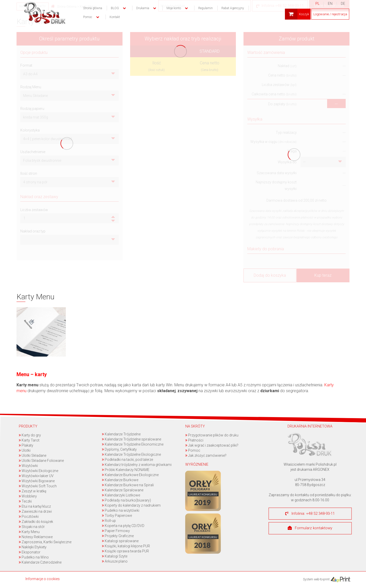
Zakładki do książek (36, 522)
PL (317, 4)
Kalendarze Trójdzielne (121, 434)
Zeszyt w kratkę (32, 491)
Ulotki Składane (32, 455)
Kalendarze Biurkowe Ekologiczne (130, 475)
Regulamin (205, 8)
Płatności (194, 440)
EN (330, 4)
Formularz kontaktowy (310, 528)
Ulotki (24, 450)
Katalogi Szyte (115, 556)
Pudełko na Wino (34, 557)
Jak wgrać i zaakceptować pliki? (212, 445)
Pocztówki (28, 517)
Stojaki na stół (31, 527)
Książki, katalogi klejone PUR (126, 546)
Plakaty (26, 445)
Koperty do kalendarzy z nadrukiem (131, 505)
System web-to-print (327, 579)
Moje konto (174, 8)
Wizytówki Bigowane (36, 481)
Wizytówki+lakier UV (36, 476)
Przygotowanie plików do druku (212, 435)
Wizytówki (28, 466)
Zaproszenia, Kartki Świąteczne (45, 542)
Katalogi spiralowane (120, 541)
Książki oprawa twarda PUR (125, 551)
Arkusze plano (115, 561)
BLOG (115, 8)
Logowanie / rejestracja (330, 14)
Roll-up (109, 521)
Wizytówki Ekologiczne (38, 471)
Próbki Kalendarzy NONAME (126, 470)
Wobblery (28, 496)
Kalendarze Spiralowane (123, 490)
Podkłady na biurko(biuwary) (126, 500)
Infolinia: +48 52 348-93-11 (310, 513)
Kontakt (115, 17)
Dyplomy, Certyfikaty (119, 449)
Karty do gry (30, 435)
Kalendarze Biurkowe (120, 480)
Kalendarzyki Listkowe (121, 495)
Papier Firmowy (116, 531)
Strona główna (93, 8)
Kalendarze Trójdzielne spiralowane (132, 439)
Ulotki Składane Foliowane (41, 461)
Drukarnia (143, 8)
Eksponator (29, 552)
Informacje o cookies (43, 579)
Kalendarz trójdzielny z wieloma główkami (137, 465)
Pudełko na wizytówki (121, 510)
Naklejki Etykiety (32, 547)
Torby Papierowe (117, 516)
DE (343, 4)
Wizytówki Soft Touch (37, 486)
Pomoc (193, 450)
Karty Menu (29, 532)
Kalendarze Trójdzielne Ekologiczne (131, 454)
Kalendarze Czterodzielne (40, 562)
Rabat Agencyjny (233, 8)
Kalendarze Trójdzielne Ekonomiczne (133, 444)
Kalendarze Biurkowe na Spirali (128, 485)
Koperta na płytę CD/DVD (123, 526)
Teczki (25, 501)
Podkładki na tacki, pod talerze (127, 460)
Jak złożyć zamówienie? (206, 455)
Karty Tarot (29, 440)
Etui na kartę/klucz (35, 506)
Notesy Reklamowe (35, 537)
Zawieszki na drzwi (35, 511)
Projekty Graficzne (118, 536)
